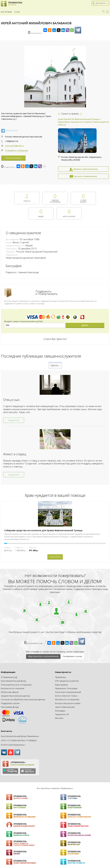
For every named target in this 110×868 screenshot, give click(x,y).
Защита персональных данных (16, 696)
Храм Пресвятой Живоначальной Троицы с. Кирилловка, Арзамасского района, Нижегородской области (83, 122)
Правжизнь (61, 677)
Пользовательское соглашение (16, 685)
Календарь (60, 711)
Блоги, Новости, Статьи (66, 696)
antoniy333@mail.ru (14, 146)
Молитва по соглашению (67, 699)
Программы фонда (10, 707)
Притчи (55, 365)
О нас (17, 12)
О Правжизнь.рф (9, 677)
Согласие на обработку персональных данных (23, 699)
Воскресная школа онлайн (68, 703)
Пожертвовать (13, 158)
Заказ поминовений (65, 707)
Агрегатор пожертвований (68, 692)
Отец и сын (11, 400)
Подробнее (14, 420)
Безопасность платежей (13, 688)
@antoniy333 (12, 130)
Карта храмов (61, 685)
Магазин (59, 718)
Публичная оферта (10, 692)
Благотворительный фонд (13, 681)
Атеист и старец (15, 454)
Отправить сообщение (17, 150)
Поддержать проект (10, 703)
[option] (83, 148)
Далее (85, 325)
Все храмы (6, 12)
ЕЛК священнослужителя (67, 681)
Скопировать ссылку (72, 656)
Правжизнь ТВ (62, 714)
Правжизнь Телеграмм (66, 688)
